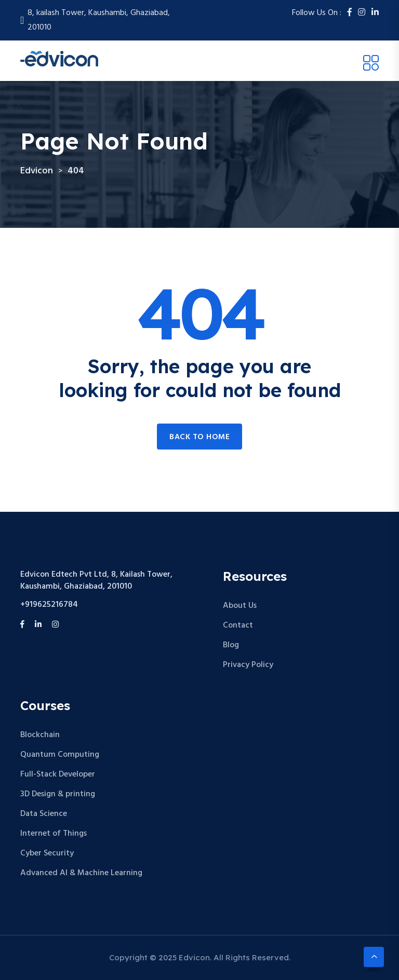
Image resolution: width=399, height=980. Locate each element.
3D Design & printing (58, 794)
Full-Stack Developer (58, 774)
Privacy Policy (248, 665)
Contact (238, 625)
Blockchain (40, 735)
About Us (240, 606)
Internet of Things (54, 834)
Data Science (44, 814)
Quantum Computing (60, 755)
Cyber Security (47, 853)
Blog (231, 645)
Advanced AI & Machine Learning (81, 873)
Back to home (199, 437)
